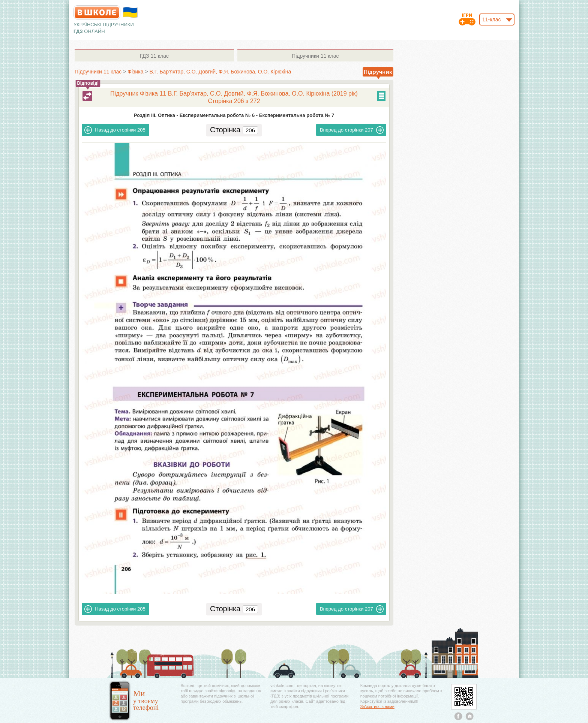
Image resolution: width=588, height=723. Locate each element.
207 (352, 130)
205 (115, 130)
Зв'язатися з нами (377, 707)
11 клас (154, 56)
